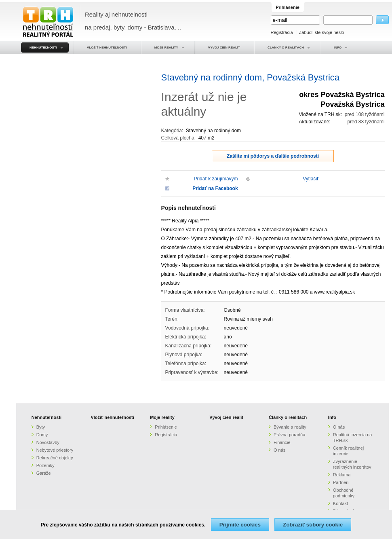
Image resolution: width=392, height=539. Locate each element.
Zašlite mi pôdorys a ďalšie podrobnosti (273, 156)
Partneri (341, 482)
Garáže (44, 473)
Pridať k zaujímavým (216, 179)
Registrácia (282, 32)
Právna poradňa (289, 435)
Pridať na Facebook (215, 188)
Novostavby (48, 442)
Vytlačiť (311, 179)
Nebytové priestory (55, 450)
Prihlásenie (166, 427)
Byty (41, 427)
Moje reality (162, 417)
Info (332, 417)
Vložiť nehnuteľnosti (112, 417)
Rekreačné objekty (55, 458)
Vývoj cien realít (226, 417)
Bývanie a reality (290, 427)
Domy (42, 435)
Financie (282, 442)
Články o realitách (288, 417)
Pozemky (45, 465)
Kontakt (340, 503)
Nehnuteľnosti (47, 417)
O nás (279, 450)
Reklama (342, 475)
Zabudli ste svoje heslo (322, 32)
